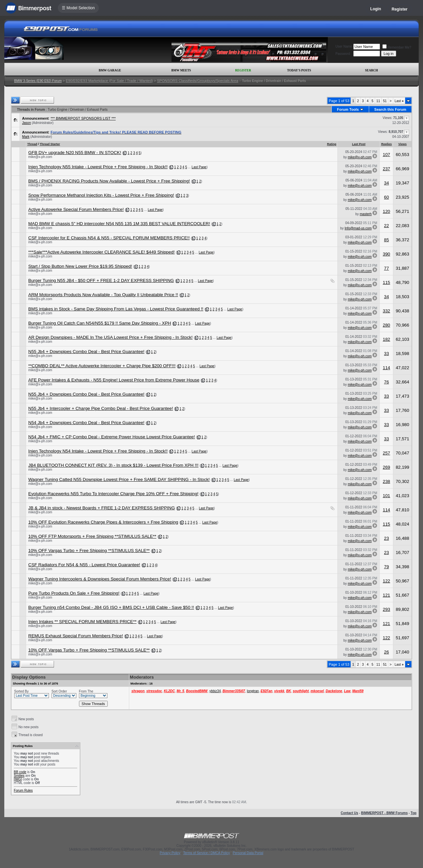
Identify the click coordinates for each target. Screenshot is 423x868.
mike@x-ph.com (40, 157)
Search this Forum (390, 109)
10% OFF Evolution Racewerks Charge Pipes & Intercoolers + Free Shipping (103, 522)
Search (372, 70)
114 (386, 368)
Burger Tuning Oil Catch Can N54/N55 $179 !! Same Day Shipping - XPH (100, 323)
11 (378, 101)
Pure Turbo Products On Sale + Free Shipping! (74, 593)
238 (386, 481)
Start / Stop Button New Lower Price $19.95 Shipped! (80, 266)
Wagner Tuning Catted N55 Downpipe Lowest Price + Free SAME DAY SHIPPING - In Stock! (119, 479)
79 (386, 567)
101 (386, 496)
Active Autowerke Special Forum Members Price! (76, 209)
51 (385, 101)
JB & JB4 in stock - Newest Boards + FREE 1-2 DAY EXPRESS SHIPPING (102, 508)
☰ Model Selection (78, 8)
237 (386, 169)
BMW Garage (110, 70)
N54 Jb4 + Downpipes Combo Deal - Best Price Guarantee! (87, 423)
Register (400, 9)
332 (386, 311)
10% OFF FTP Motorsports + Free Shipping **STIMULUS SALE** (93, 536)
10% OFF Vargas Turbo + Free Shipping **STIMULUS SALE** (89, 551)
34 (386, 183)
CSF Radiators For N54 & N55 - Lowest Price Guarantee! (84, 565)
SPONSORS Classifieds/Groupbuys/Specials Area (198, 81)
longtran (253, 691)
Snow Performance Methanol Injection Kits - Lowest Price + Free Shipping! (101, 195)
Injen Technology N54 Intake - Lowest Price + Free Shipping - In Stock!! (98, 451)
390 (386, 254)
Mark (26, 137)
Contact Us (349, 813)
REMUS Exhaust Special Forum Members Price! (76, 636)
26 (386, 652)
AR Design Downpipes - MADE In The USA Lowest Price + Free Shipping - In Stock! (111, 337)
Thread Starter (50, 144)
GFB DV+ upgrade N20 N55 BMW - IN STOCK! (75, 153)
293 (386, 609)
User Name (344, 46)
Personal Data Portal (248, 853)
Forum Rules (23, 790)
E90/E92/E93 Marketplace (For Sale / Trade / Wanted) (109, 81)
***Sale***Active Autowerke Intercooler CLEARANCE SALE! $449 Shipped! (102, 252)
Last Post (359, 144)
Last (399, 101)
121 (386, 595)
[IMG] (18, 779)
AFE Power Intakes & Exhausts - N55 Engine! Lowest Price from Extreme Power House (114, 380)
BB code (20, 772)
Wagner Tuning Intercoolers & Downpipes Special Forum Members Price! (100, 579)
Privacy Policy (170, 853)
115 (386, 282)
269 (386, 467)
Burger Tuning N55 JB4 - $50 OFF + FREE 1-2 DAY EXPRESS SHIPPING (101, 280)
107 (386, 155)
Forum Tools (348, 109)
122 (386, 581)
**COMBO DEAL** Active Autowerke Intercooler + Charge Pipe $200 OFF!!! (102, 366)
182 (386, 339)
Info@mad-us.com (358, 228)
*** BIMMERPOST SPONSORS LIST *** (83, 118)
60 (386, 197)
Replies (386, 144)
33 (386, 354)
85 (386, 240)
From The (86, 691)
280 (386, 325)
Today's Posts (299, 70)
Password (343, 54)
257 (386, 453)
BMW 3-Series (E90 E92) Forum (38, 81)
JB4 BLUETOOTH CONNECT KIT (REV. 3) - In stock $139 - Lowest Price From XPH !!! (114, 465)
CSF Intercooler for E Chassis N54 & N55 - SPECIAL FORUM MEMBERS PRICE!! (109, 238)
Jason (27, 123)
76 (386, 382)
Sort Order (59, 691)
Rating (331, 144)
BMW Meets (181, 70)
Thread (32, 144)
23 (386, 538)
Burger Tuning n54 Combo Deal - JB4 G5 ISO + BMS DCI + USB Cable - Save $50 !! (111, 607)
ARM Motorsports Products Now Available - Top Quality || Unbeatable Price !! (103, 295)
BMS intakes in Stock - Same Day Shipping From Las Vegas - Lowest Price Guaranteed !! (116, 309)
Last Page (199, 167)
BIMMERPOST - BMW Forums (385, 813)
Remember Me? (397, 47)
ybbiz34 (215, 691)
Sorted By (21, 691)
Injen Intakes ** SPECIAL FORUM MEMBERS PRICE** (83, 622)
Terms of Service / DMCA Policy (206, 853)
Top (414, 813)
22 (386, 226)
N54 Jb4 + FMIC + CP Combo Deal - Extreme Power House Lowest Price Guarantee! (112, 437)
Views (402, 144)
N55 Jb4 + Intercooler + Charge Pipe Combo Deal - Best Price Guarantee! (101, 408)
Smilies (19, 776)
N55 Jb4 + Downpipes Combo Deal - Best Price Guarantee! (87, 352)
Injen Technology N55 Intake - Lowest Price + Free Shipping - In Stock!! (98, 167)
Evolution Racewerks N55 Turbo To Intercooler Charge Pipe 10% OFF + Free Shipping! (114, 494)
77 (386, 268)
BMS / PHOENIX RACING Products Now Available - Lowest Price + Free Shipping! (109, 181)
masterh (366, 214)
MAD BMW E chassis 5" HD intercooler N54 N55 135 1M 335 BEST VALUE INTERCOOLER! (119, 224)
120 (386, 211)
